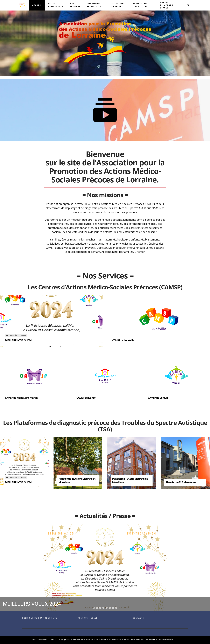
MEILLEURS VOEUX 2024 (18, 340)
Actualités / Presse (16, 335)
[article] (51, 321)
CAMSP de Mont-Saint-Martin (21, 398)
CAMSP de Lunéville (123, 340)
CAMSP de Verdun (158, 398)
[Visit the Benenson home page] (23, 5)
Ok (177, 639)
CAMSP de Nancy (86, 398)
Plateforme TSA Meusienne (181, 482)
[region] (105, 567)
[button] (188, 5)
